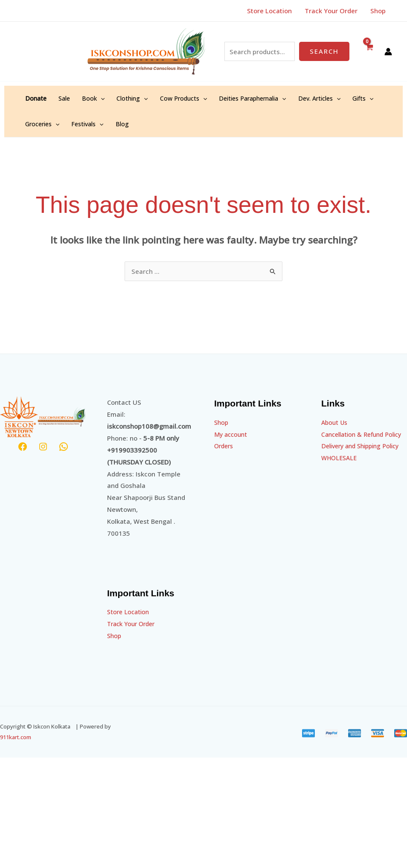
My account (232, 434)
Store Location (129, 612)
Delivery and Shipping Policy (364, 458)
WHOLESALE (340, 470)
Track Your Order (134, 624)
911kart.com (16, 737)
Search (324, 51)
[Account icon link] (388, 52)
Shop (115, 636)
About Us (335, 422)
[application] (101, 99)
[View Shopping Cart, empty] (369, 51)
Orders (225, 446)
